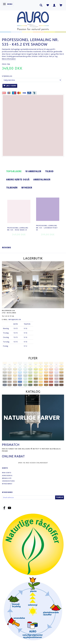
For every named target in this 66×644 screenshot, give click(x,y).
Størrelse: (7, 76)
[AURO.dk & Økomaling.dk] (33, 20)
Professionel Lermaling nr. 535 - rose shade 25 (18, 229)
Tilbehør (12, 188)
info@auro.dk (15, 320)
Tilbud (49, 171)
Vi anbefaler (33, 171)
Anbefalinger (42, 180)
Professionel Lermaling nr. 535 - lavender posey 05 (47, 228)
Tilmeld (60, 497)
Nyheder (27, 188)
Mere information (9, 59)
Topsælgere (14, 171)
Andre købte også (18, 180)
